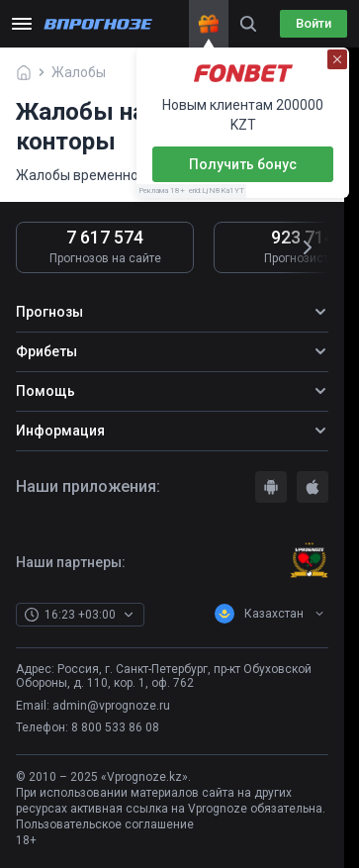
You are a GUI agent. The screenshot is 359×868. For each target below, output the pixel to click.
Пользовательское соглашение (105, 824)
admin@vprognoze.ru (111, 706)
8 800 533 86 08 (115, 727)
